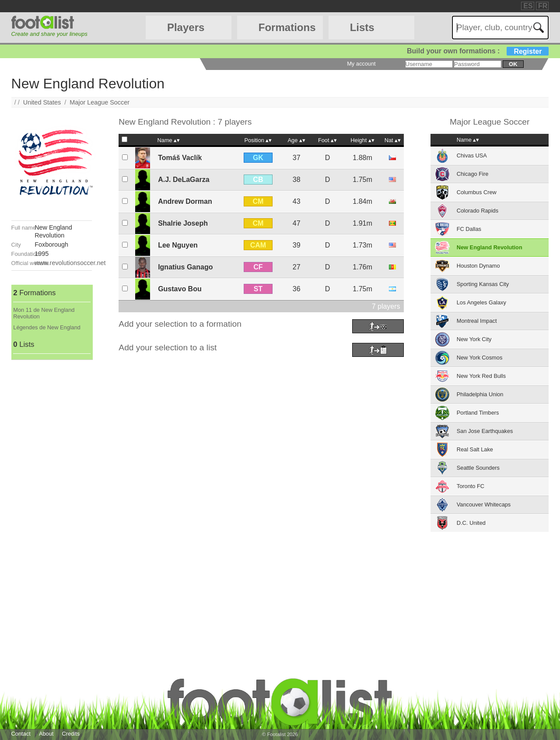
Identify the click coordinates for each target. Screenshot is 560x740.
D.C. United (471, 523)
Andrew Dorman (185, 201)
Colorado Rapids (478, 211)
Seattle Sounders (478, 468)
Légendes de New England (47, 327)
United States (42, 102)
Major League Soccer (100, 102)
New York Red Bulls (481, 376)
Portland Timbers (478, 413)
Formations (287, 27)
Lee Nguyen (178, 245)
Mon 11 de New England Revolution (44, 313)
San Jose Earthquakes (485, 431)
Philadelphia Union (480, 394)
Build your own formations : (478, 51)
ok (513, 64)
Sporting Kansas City (483, 284)
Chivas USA (472, 155)
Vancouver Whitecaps (484, 504)
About (46, 734)
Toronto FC (471, 486)
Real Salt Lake (475, 449)
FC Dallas (469, 229)
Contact (21, 734)
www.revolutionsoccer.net (70, 263)
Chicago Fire (473, 174)
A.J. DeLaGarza (184, 180)
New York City (474, 339)
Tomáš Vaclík (180, 158)
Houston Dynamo (478, 266)
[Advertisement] (52, 491)
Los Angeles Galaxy (481, 302)
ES (528, 6)
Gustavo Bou (180, 289)
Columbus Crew (477, 192)
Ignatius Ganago (185, 267)
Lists (362, 27)
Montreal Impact (477, 321)
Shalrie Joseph (183, 223)
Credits (71, 734)
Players (186, 27)
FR (543, 6)
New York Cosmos (480, 358)
